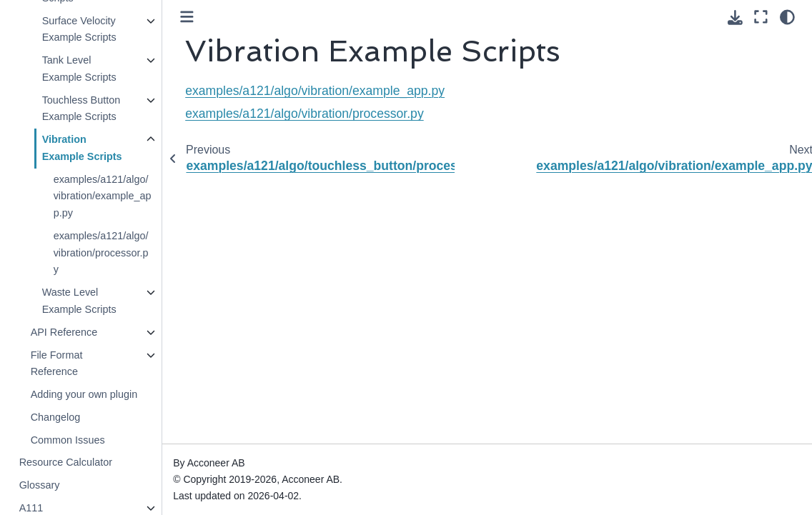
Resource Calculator (65, 462)
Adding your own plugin (84, 394)
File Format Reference (56, 364)
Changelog (55, 417)
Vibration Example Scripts (81, 148)
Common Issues (67, 440)
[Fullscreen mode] (761, 17)
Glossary (39, 485)
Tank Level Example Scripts (79, 69)
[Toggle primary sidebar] (187, 17)
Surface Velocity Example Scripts (79, 29)
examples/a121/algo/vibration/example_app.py (102, 196)
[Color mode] (787, 17)
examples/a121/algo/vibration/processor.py (100, 253)
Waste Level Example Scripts (79, 301)
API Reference (64, 332)
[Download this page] (735, 17)
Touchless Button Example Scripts (81, 109)
